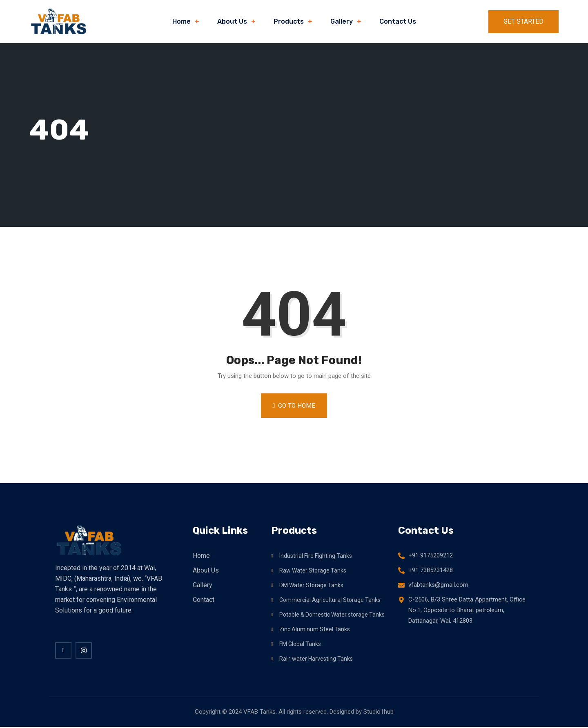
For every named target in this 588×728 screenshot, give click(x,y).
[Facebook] (63, 650)
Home (182, 21)
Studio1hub (379, 713)
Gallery (342, 21)
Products (289, 21)
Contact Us (398, 21)
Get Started (523, 21)
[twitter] (84, 650)
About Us (232, 21)
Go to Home (294, 405)
